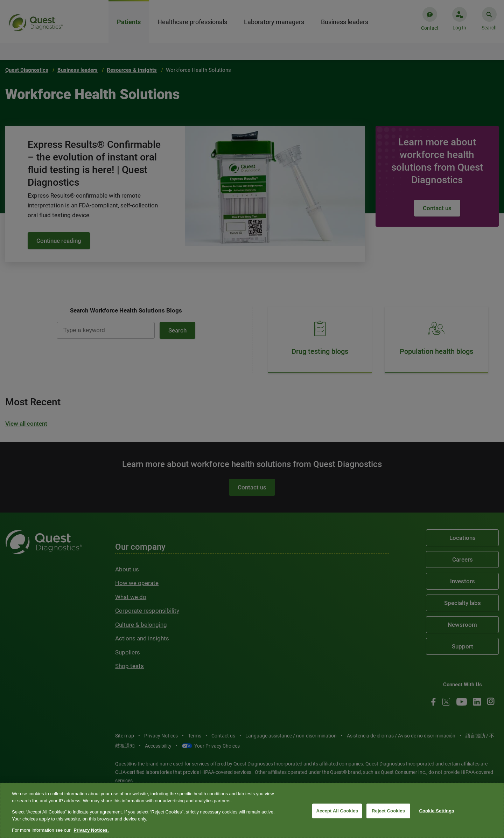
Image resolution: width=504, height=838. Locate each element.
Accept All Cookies (337, 811)
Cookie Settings (436, 811)
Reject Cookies (388, 811)
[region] (252, 810)
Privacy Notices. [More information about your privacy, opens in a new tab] (91, 830)
